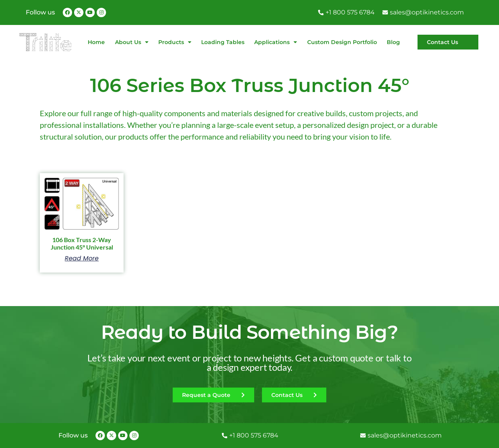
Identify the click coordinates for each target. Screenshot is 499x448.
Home (96, 42)
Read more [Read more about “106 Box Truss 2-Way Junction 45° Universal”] (82, 259)
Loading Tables (223, 42)
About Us (132, 42)
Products (175, 42)
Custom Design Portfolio (342, 42)
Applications (276, 42)
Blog (393, 42)
